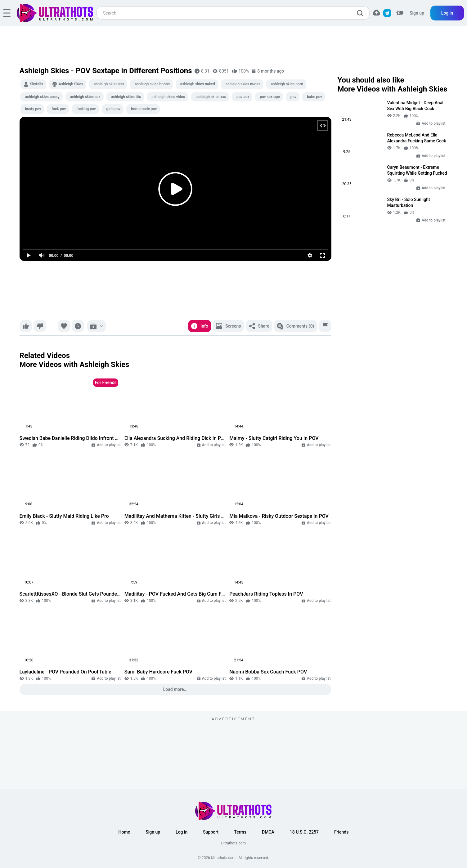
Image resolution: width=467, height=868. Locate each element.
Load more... (175, 689)
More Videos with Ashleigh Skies (74, 365)
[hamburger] (7, 13)
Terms (240, 832)
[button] (376, 13)
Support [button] (211, 832)
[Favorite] (64, 326)
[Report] (325, 326)
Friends (341, 832)
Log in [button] (182, 832)
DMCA (268, 832)
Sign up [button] (153, 832)
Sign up (417, 13)
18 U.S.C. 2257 (304, 832)
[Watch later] (78, 326)
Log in (447, 13)
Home (124, 832)
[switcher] (400, 13)
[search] (361, 13)
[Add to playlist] (97, 326)
